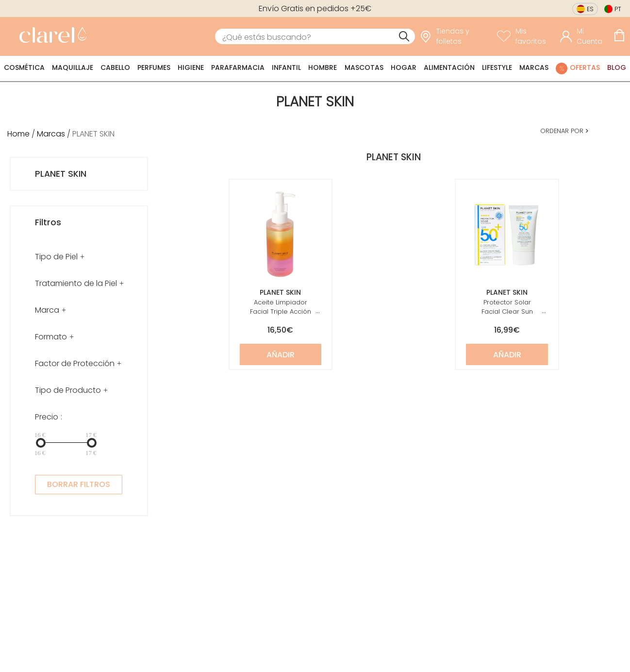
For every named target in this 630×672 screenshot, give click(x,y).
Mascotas (364, 67)
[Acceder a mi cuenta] (584, 36)
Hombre (323, 67)
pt (618, 9)
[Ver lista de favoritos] (526, 36)
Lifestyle (497, 67)
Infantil (286, 67)
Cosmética (24, 67)
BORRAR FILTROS (79, 484)
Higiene (191, 67)
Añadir (281, 355)
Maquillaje (73, 67)
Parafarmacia (238, 67)
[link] (50, 36)
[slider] (41, 443)
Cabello (115, 67)
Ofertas (585, 67)
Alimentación (449, 67)
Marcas (534, 67)
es (590, 9)
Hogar (404, 67)
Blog (617, 67)
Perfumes (154, 67)
